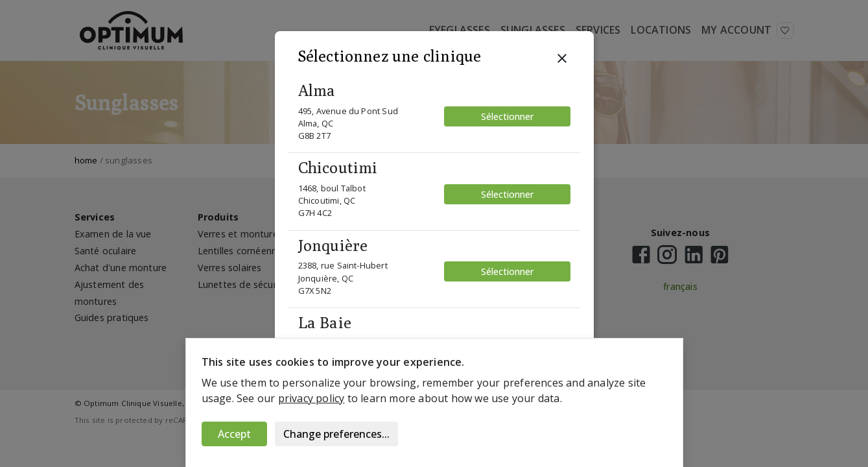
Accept (234, 434)
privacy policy (311, 398)
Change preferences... (336, 434)
